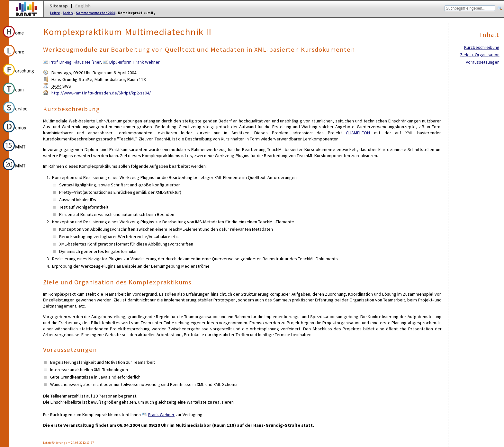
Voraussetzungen (483, 62)
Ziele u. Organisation (480, 55)
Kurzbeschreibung (482, 47)
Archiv (68, 13)
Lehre (55, 13)
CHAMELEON (358, 133)
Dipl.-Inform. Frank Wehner (135, 62)
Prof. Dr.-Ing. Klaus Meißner (75, 62)
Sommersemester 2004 (96, 13)
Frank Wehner (161, 415)
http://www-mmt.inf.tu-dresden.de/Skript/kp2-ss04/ (101, 93)
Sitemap (59, 6)
